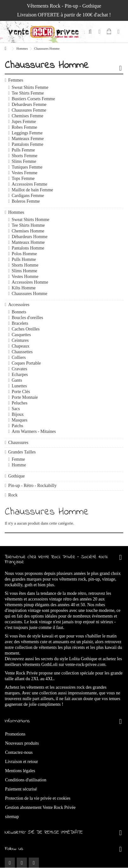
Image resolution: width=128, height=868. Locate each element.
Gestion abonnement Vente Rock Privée (40, 807)
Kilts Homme (24, 288)
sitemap (12, 817)
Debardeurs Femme (29, 105)
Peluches (20, 403)
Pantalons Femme (27, 144)
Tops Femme (23, 179)
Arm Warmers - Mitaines (34, 431)
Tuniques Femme (27, 167)
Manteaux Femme (28, 139)
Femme (18, 459)
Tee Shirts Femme (28, 93)
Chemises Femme (27, 116)
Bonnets (19, 312)
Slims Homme (24, 271)
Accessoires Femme (29, 184)
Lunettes (19, 386)
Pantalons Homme (28, 248)
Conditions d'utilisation (26, 780)
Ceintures (20, 340)
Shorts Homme (25, 265)
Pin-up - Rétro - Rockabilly (32, 486)
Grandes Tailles (22, 452)
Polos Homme (24, 254)
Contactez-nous (19, 752)
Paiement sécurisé (21, 789)
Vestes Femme (24, 173)
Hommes (16, 212)
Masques (20, 420)
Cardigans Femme (28, 196)
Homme (19, 465)
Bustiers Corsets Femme (33, 99)
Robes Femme (24, 127)
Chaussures (18, 443)
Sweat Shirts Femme (30, 87)
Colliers (19, 357)
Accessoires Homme (30, 282)
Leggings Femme (27, 133)
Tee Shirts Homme (28, 225)
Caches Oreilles (26, 329)
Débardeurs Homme (30, 237)
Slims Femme (24, 161)
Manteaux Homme (28, 242)
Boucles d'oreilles (27, 318)
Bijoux (18, 414)
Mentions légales (20, 771)
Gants (17, 380)
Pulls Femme (23, 150)
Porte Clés (21, 392)
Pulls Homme (24, 259)
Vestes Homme (25, 277)
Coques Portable (26, 363)
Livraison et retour (21, 762)
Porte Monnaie (25, 397)
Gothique (16, 476)
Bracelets (20, 323)
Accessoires (19, 305)
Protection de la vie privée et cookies (38, 798)
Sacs (16, 409)
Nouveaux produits (22, 743)
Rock (13, 495)
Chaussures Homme (29, 294)
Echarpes (20, 375)
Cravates (19, 369)
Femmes (16, 80)
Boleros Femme (26, 201)
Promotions (15, 734)
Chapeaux (21, 346)
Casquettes (21, 335)
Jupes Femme (24, 122)
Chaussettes (22, 352)
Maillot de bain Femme (32, 190)
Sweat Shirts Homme (30, 220)
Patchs (18, 426)
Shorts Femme (24, 156)
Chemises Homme (28, 231)
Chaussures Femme (29, 110)
